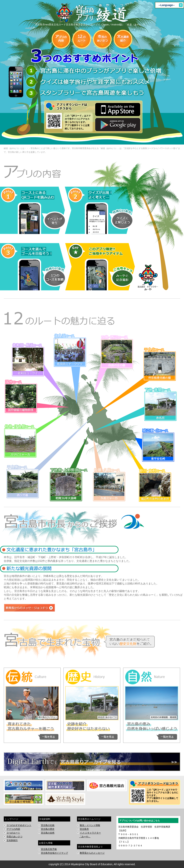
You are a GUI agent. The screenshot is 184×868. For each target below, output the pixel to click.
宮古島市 (84, 829)
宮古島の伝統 (48, 825)
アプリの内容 (13, 829)
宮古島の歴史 (48, 829)
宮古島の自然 (48, 833)
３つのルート (13, 833)
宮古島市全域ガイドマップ (54, 853)
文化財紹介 (12, 840)
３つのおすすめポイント (19, 825)
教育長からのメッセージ (92, 853)
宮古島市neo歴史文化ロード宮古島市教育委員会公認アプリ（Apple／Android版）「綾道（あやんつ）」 (92, 15)
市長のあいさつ (14, 837)
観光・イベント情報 (90, 825)
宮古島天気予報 (49, 849)
